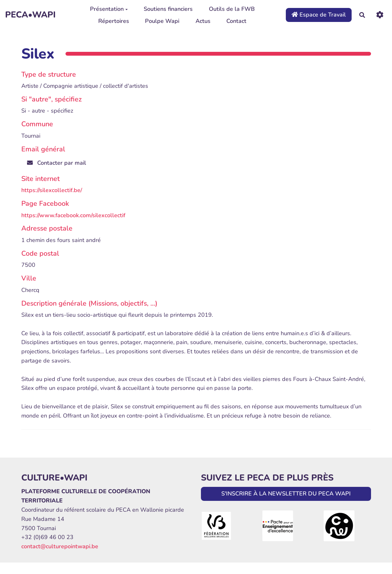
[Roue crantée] (380, 15)
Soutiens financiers (168, 9)
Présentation (109, 9)
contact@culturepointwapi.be (60, 546)
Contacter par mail (57, 163)
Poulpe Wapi (162, 21)
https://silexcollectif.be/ (52, 190)
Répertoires (114, 21)
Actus (203, 21)
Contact (236, 21)
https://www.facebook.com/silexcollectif (73, 215)
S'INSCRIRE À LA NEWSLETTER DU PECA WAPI (286, 494)
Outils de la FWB (232, 9)
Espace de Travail (319, 15)
